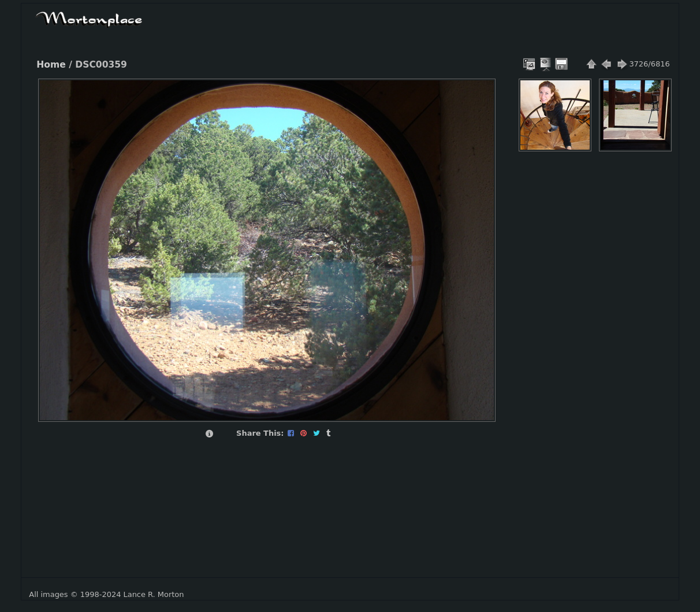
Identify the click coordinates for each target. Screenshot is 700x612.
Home (51, 65)
